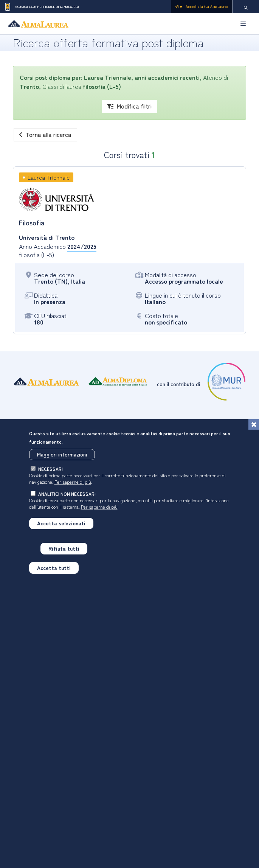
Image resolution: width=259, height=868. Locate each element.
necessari (50, 472)
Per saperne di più (73, 485)
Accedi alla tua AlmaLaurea (202, 7)
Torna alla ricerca (45, 134)
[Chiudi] (254, 427)
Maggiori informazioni (62, 457)
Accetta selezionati (61, 526)
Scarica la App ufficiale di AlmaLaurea (41, 7)
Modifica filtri (129, 106)
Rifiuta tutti (64, 551)
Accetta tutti (54, 570)
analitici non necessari (67, 497)
